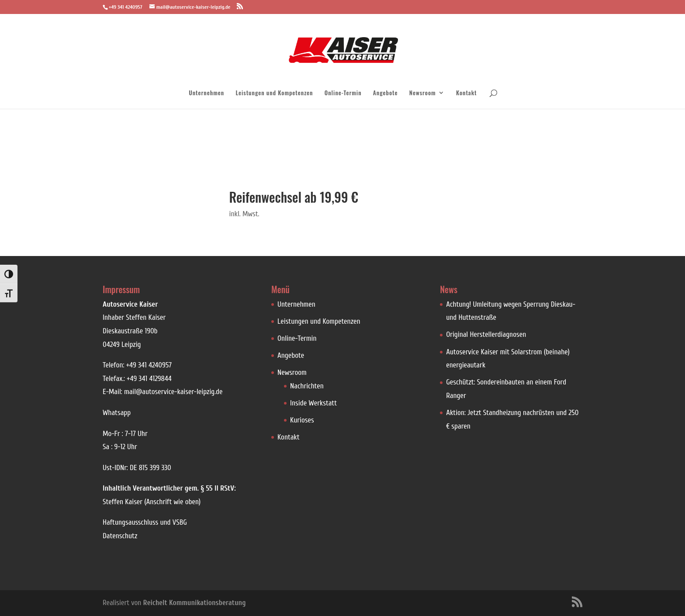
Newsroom (423, 93)
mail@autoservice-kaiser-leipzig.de (173, 392)
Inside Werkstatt (313, 403)
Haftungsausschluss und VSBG (145, 522)
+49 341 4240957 (149, 365)
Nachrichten (307, 386)
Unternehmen (206, 93)
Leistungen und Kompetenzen (274, 93)
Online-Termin (343, 93)
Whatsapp (117, 413)
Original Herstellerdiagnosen (486, 334)
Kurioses (302, 420)
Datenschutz (120, 536)
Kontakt (467, 93)
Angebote (386, 93)
